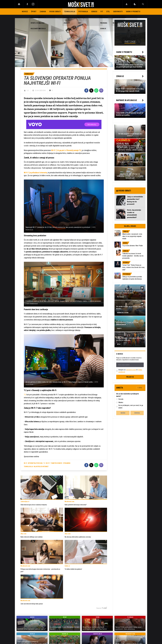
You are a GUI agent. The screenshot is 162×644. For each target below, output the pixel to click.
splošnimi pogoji (131, 370)
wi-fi (25, 463)
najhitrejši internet (41, 467)
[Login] (127, 4)
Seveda (121, 399)
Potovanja (83, 12)
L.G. (28, 90)
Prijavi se (130, 377)
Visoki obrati (55, 12)
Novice (25, 12)
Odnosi (94, 12)
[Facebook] (27, 4)
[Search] (143, 4)
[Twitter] (91, 90)
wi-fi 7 (48, 463)
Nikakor (121, 402)
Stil (108, 12)
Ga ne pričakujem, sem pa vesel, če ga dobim (131, 407)
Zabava (43, 12)
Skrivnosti (118, 12)
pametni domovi (57, 463)
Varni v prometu (133, 12)
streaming (67, 463)
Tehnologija (70, 12)
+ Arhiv (140, 388)
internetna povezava (35, 463)
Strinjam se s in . (130, 371)
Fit (102, 12)
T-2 (25, 395)
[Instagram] (33, 4)
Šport (34, 12)
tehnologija (28, 467)
